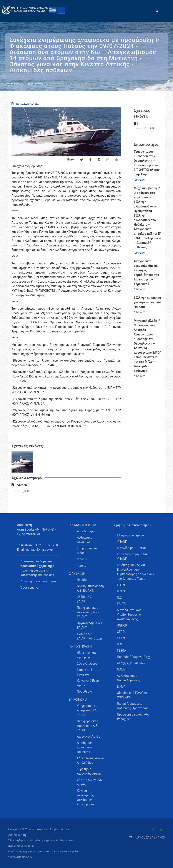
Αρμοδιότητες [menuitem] (87, 531)
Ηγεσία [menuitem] (82, 580)
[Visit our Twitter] (161, 830)
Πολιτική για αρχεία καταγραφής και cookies (37, 573)
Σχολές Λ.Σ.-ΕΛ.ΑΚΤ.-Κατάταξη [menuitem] (89, 636)
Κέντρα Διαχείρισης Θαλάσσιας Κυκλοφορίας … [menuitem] (88, 798)
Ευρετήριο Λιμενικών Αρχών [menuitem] (89, 771)
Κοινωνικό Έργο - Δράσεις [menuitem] (89, 683)
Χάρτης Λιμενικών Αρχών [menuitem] (90, 782)
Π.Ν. (120, 644)
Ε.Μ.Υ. (121, 687)
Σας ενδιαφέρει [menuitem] (88, 664)
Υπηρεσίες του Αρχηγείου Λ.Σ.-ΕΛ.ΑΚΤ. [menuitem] (88, 710)
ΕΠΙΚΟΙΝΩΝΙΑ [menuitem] (78, 700)
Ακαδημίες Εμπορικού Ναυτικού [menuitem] (84, 747)
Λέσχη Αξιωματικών (131, 663)
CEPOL (122, 632)
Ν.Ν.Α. (121, 669)
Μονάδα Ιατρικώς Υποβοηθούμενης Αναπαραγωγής (129, 615)
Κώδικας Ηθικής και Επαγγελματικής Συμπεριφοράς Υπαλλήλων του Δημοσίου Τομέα (136, 572)
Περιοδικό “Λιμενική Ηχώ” (135, 657)
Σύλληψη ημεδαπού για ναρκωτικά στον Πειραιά (148, 302)
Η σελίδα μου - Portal (131, 548)
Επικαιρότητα (35, 84)
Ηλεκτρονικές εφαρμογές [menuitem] (87, 655)
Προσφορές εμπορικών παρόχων (133, 717)
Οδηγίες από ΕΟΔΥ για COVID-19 (132, 695)
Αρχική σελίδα (14, 84)
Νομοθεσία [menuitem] (85, 691)
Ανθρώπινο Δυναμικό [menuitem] (85, 540)
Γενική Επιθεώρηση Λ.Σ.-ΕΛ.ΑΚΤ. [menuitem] (90, 588)
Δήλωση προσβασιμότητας (39, 581)
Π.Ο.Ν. (121, 591)
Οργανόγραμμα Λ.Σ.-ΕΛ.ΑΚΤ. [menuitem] (91, 625)
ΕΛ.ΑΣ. (121, 604)
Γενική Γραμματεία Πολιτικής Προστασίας (133, 706)
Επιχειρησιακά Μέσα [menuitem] (87, 551)
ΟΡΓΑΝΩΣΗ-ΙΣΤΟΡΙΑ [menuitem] (82, 525)
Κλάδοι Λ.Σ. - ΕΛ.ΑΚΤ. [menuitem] (86, 599)
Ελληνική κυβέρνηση (131, 535)
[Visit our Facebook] (153, 830)
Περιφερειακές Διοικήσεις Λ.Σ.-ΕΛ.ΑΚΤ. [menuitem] (88, 612)
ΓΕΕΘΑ (121, 651)
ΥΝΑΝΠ (122, 542)
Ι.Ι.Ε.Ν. (121, 585)
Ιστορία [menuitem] (82, 559)
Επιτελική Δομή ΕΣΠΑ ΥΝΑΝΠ (132, 556)
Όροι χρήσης (29, 588)
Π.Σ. (120, 598)
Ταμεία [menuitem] (82, 565)
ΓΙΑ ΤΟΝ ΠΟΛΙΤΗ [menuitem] (80, 646)
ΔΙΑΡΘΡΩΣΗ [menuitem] (77, 573)
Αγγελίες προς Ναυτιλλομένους (128, 678)
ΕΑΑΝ (121, 638)
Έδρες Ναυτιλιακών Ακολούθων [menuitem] (91, 760)
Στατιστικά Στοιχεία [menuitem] (85, 672)
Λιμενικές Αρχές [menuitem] (89, 737)
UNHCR (122, 625)
